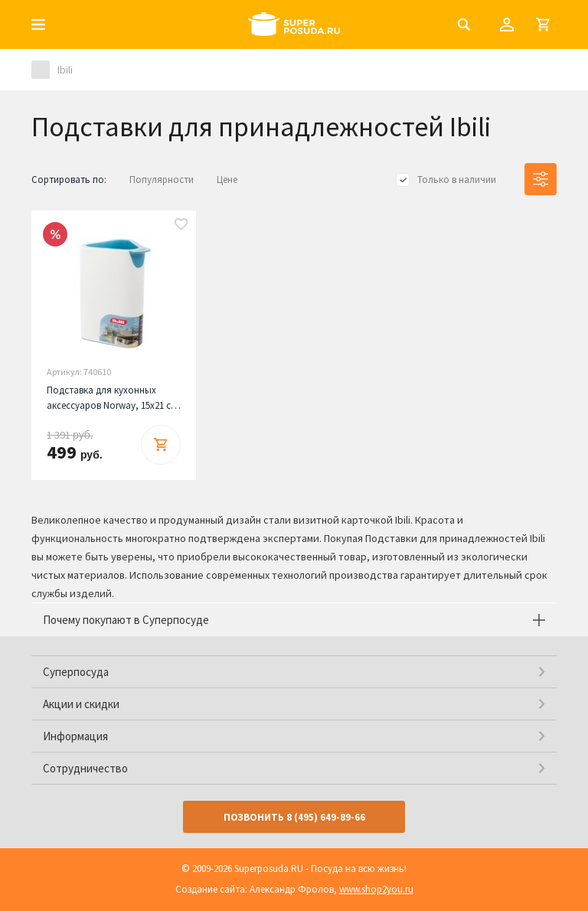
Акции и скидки (81, 704)
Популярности (162, 180)
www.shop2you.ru (376, 889)
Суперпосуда (76, 672)
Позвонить (294, 817)
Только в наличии (457, 180)
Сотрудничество (85, 768)
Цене (227, 180)
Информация (75, 736)
